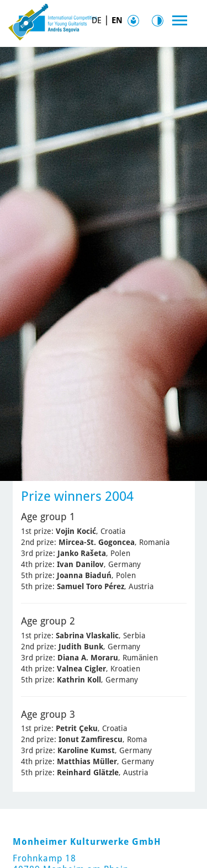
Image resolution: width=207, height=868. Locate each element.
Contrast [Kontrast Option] (160, 21)
